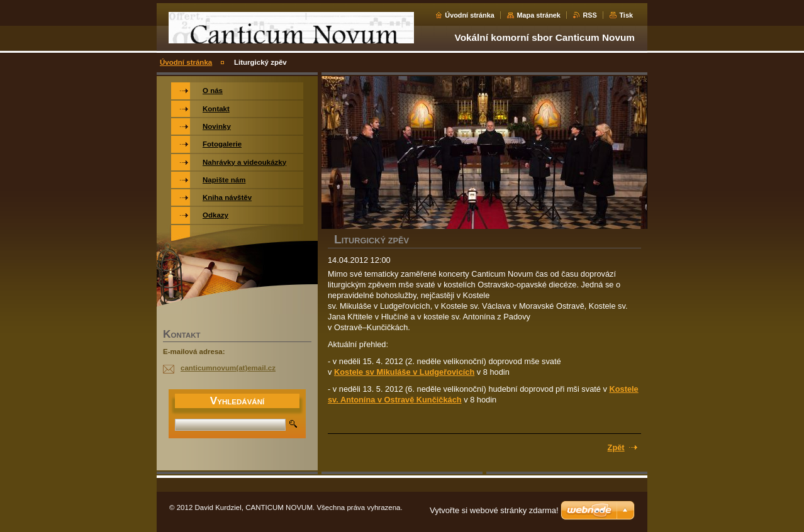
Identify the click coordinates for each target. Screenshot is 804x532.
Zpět (616, 447)
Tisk (626, 15)
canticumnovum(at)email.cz (228, 368)
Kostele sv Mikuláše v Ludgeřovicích (404, 372)
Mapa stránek (539, 15)
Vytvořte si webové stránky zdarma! (494, 510)
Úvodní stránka (470, 15)
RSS (589, 15)
